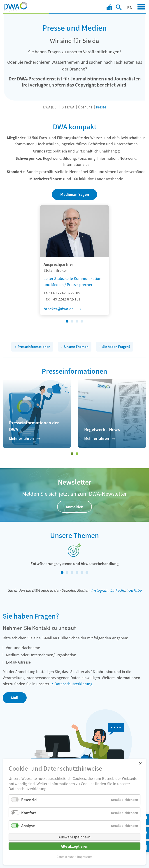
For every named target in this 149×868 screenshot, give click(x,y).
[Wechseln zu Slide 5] (82, 572)
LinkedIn (118, 590)
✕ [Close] (140, 763)
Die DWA (68, 107)
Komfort (29, 813)
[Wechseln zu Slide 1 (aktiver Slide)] (67, 321)
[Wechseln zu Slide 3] (77, 321)
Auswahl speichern (74, 837)
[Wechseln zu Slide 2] (72, 321)
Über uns (85, 107)
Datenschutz (65, 857)
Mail (15, 698)
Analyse (28, 826)
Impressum (85, 857)
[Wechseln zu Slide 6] (87, 572)
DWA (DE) (50, 107)
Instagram (100, 590)
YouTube (134, 590)
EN (130, 7)
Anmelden (74, 507)
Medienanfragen (75, 194)
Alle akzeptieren (75, 846)
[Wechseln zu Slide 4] (82, 321)
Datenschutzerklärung (73, 684)
